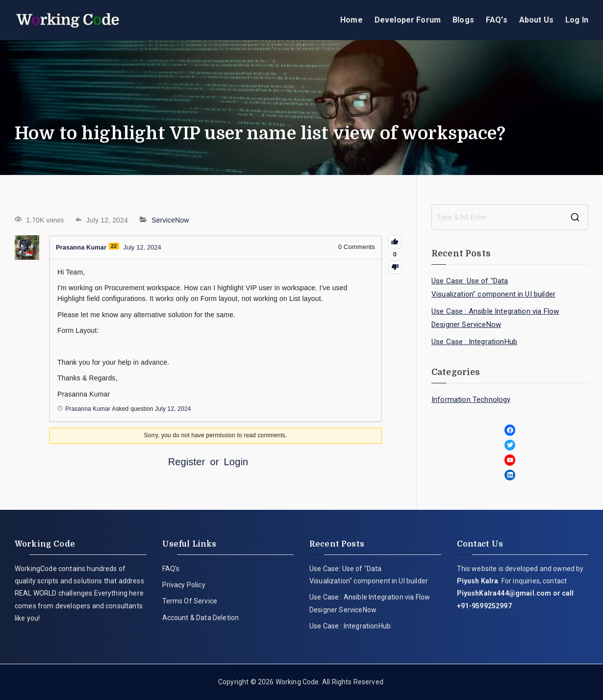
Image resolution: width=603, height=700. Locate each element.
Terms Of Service (190, 601)
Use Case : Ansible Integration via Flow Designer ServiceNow (495, 318)
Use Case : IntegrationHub (474, 342)
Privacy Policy (184, 585)
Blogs (463, 20)
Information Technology (471, 400)
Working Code (297, 682)
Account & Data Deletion (201, 618)
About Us (536, 20)
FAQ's (497, 20)
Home (352, 20)
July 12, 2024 (173, 409)
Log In (577, 20)
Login (236, 462)
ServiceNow (170, 220)
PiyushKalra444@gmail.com (504, 593)
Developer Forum (408, 20)
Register (187, 462)
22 (115, 246)
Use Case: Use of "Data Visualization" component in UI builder (493, 287)
